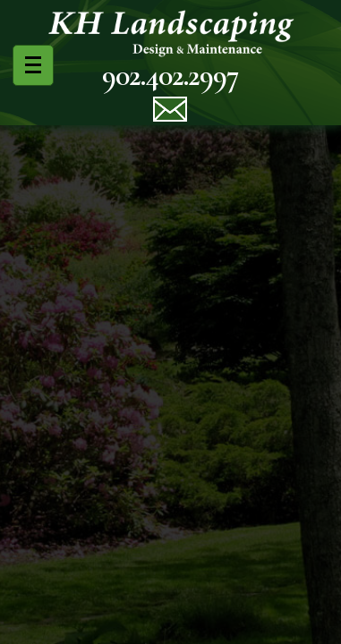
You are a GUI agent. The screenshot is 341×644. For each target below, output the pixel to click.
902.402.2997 (170, 76)
